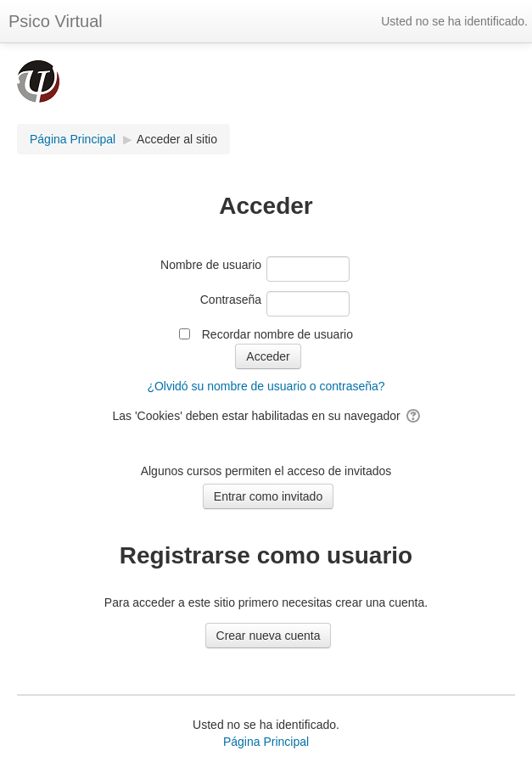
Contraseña (231, 300)
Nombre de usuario (211, 265)
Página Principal (266, 742)
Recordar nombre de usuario (277, 334)
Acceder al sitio (177, 139)
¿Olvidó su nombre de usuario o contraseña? (266, 386)
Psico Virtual (56, 21)
